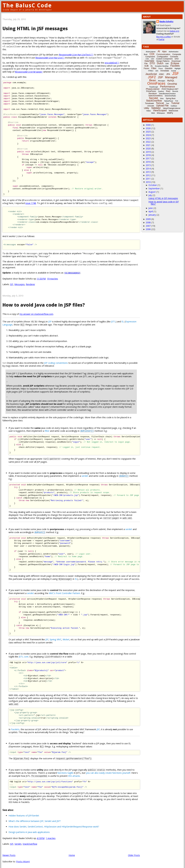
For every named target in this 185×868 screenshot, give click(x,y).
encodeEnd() (112, 63)
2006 (148, 229)
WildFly (170, 113)
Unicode (151, 106)
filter (47, 431)
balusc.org (174, 31)
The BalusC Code (27, 5)
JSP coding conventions (56, 363)
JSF (12, 284)
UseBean (174, 106)
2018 (148, 155)
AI (159, 51)
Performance (167, 87)
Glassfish (169, 68)
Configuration (162, 57)
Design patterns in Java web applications (29, 830)
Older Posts (134, 854)
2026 (148, 128)
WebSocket (173, 111)
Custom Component (164, 59)
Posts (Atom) (23, 860)
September (154, 188)
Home (72, 854)
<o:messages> (72, 273)
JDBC (161, 74)
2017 (148, 158)
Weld (153, 113)
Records (175, 91)
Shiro (162, 99)
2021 (148, 145)
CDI (152, 54)
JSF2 (152, 77)
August (152, 192)
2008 (148, 222)
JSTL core (24, 656)
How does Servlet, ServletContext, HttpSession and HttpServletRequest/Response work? (54, 825)
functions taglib (65, 771)
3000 (148, 125)
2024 (148, 135)
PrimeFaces (151, 91)
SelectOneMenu (155, 96)
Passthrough (154, 87)
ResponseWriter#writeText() (76, 55)
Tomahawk (149, 103)
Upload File (162, 106)
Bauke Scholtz (166, 22)
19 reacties (52, 279)
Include (174, 71)
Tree (167, 103)
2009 (148, 219)
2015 (148, 165)
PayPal (161, 39)
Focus (161, 69)
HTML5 (151, 71)
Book (146, 54)
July (150, 195)
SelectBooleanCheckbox (167, 94)
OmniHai (172, 84)
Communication (163, 54)
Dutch (160, 63)
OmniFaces (156, 83)
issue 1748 (31, 203)
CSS (147, 59)
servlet (85, 475)
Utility (146, 108)
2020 (148, 148)
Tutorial (175, 103)
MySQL (171, 81)
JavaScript (151, 74)
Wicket (66, 639)
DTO (152, 63)
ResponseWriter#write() (50, 58)
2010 (148, 182)
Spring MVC (56, 639)
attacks (76, 774)
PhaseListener (153, 89)
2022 (148, 142)
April (151, 211)
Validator (156, 108)
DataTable (149, 61)
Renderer (30, 284)
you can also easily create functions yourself (108, 771)
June (151, 208)
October (153, 185)
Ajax (164, 51)
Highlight (178, 69)
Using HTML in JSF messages (35, 28)
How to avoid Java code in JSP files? (44, 305)
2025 (148, 132)
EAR (167, 64)
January (152, 215)
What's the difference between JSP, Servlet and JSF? (35, 820)
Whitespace (161, 113)
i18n (157, 71)
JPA (168, 74)
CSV (153, 59)
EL (123, 322)
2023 (148, 138)
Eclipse (175, 63)
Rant (168, 91)
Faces (146, 68)
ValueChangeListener (172, 108)
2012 (148, 175)
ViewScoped (160, 110)
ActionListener (151, 52)
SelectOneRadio (170, 96)
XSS (70, 774)
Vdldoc (149, 111)
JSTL (113, 322)
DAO (177, 59)
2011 (148, 179)
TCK (177, 101)
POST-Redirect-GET (170, 89)
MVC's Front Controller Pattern (65, 592)
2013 (148, 172)
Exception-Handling (162, 66)
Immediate (165, 71)
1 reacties (51, 837)
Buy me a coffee (164, 37)
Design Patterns (163, 61)
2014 (148, 169)
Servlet (18, 842)
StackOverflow (30, 842)
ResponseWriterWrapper (29, 72)
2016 (148, 162)
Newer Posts (9, 854)
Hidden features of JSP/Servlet (24, 814)
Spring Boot (171, 98)
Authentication (174, 52)
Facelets (15, 728)
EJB (147, 66)
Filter (154, 68)
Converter (174, 57)
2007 (148, 226)
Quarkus (161, 91)
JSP (50, 322)
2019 (148, 152)
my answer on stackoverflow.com (36, 314)
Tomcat (160, 103)
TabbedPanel (168, 101)
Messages (19, 284)
